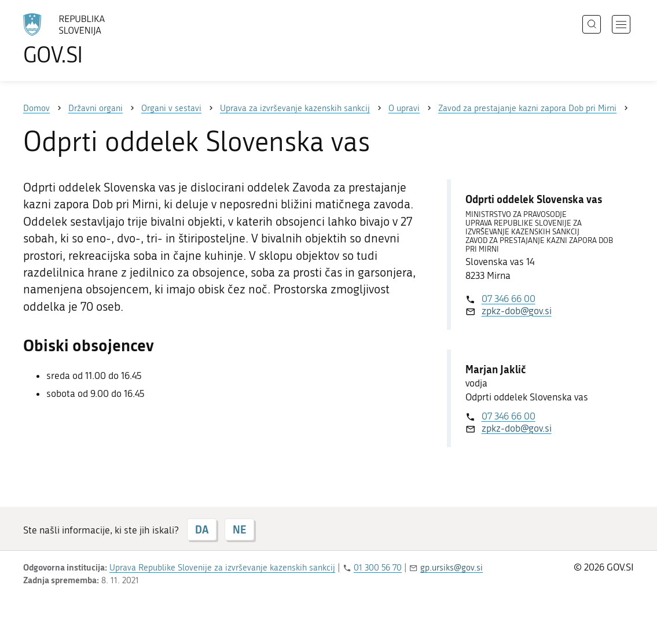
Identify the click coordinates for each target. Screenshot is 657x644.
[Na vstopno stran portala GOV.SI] (96, 39)
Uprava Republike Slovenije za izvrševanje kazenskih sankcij (222, 568)
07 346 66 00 (509, 299)
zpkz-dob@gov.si (517, 311)
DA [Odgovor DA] (202, 529)
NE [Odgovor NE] (239, 529)
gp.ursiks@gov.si (452, 568)
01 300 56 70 (378, 568)
